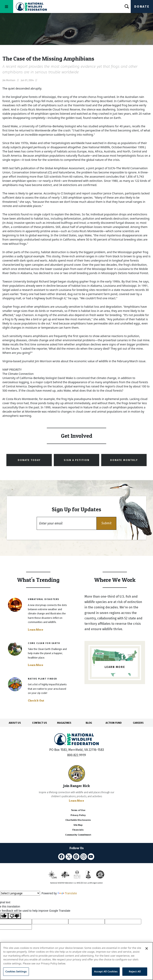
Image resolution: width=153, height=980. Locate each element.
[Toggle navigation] (7, 6)
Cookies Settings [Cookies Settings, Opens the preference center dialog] (16, 971)
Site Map (78, 825)
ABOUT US (15, 723)
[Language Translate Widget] (20, 893)
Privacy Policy (78, 815)
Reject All (135, 971)
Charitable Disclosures (78, 820)
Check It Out (36, 700)
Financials (78, 830)
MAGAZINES (64, 723)
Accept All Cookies (106, 971)
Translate (67, 893)
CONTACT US (40, 723)
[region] (76, 961)
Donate (142, 6)
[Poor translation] (15, 916)
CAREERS (138, 723)
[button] (106, 523)
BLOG (89, 723)
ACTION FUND (114, 723)
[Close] (147, 948)
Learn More (36, 630)
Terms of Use (78, 810)
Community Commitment (78, 835)
